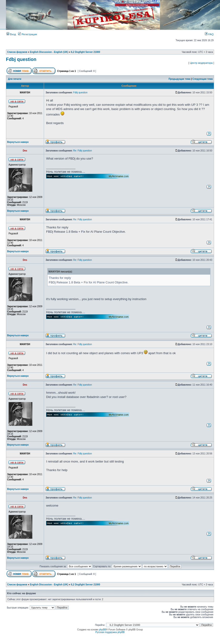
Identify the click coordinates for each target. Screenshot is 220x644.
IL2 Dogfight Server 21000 (86, 52)
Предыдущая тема (180, 79)
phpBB (103, 630)
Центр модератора (201, 63)
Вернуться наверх (18, 142)
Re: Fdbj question (83, 151)
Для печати (15, 79)
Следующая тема (203, 79)
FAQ (209, 34)
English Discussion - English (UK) (49, 52)
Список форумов (17, 52)
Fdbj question (21, 59)
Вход (11, 34)
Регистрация (27, 34)
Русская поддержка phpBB (110, 632)
